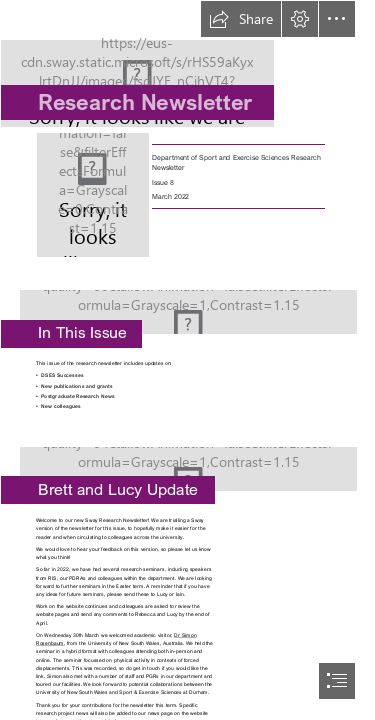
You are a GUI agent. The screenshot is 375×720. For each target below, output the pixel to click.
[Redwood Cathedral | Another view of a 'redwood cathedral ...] (187, 463)
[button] (241, 19)
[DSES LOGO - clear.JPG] (187, 64)
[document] (187, 360)
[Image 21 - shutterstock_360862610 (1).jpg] (187, 306)
